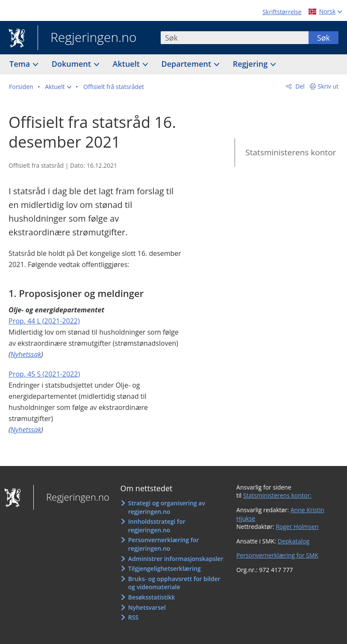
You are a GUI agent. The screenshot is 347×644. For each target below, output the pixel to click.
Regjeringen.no (87, 38)
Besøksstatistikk (152, 597)
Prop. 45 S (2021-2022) (44, 374)
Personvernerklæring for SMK (277, 555)
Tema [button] (21, 64)
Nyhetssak (26, 354)
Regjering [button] (251, 64)
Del (299, 86)
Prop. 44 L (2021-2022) (44, 321)
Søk (323, 38)
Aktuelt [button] (127, 64)
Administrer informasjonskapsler (176, 559)
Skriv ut (328, 86)
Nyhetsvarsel (147, 607)
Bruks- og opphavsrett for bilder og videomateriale (174, 583)
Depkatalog (294, 541)
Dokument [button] (72, 64)
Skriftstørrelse (282, 12)
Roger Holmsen (297, 527)
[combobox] (235, 38)
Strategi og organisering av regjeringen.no (167, 507)
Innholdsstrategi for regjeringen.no (157, 526)
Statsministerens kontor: (277, 495)
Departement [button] (187, 64)
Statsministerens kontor (291, 152)
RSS (133, 617)
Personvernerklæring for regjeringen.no (164, 544)
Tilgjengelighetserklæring (165, 568)
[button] (58, 87)
